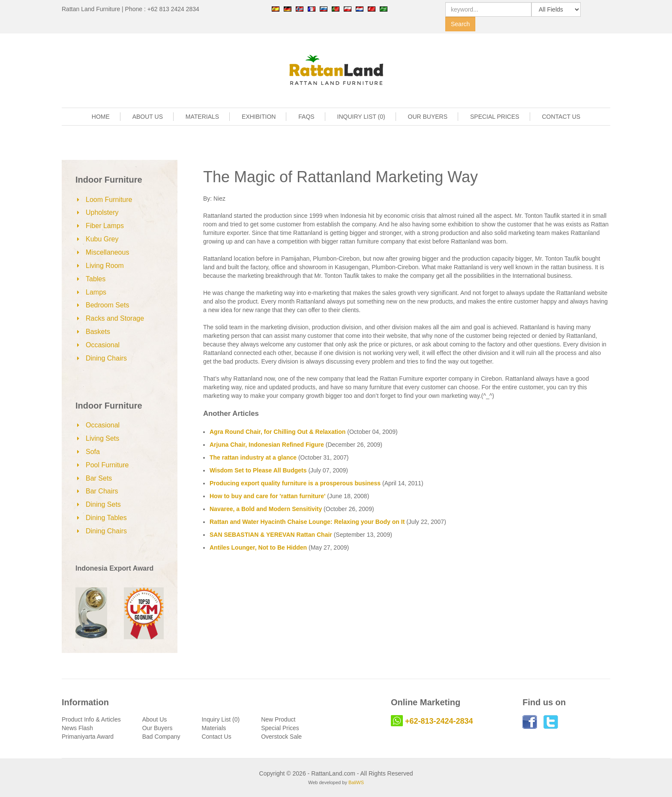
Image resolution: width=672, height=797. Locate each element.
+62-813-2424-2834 (439, 721)
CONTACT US (561, 117)
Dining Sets (103, 504)
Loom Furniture (109, 200)
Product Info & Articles (91, 719)
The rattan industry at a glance (253, 457)
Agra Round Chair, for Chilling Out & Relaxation (277, 432)
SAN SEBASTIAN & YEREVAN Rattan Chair (271, 535)
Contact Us (216, 737)
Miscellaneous (107, 252)
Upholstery (102, 212)
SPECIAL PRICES (495, 117)
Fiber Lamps (105, 226)
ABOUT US (148, 117)
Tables (96, 279)
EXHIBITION (259, 117)
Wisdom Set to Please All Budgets (258, 470)
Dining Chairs (106, 358)
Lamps (96, 292)
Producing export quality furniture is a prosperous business (295, 483)
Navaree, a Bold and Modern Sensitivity (266, 509)
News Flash (77, 728)
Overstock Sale (281, 737)
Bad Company (161, 737)
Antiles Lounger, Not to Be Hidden (258, 547)
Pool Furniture (107, 465)
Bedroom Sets (107, 305)
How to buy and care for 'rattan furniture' (267, 496)
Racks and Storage (115, 318)
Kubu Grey (102, 239)
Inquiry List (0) (220, 719)
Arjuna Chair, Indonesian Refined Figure (267, 445)
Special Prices (280, 728)
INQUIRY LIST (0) (361, 117)
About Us (155, 719)
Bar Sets (99, 478)
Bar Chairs (102, 491)
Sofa (93, 452)
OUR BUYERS (428, 117)
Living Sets (102, 438)
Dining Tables (106, 518)
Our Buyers (157, 728)
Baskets (98, 332)
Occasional (103, 345)
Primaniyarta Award (88, 737)
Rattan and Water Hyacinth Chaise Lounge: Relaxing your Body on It (307, 522)
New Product (278, 719)
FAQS (306, 117)
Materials (214, 728)
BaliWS (356, 782)
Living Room (105, 266)
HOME (101, 117)
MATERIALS (202, 117)
